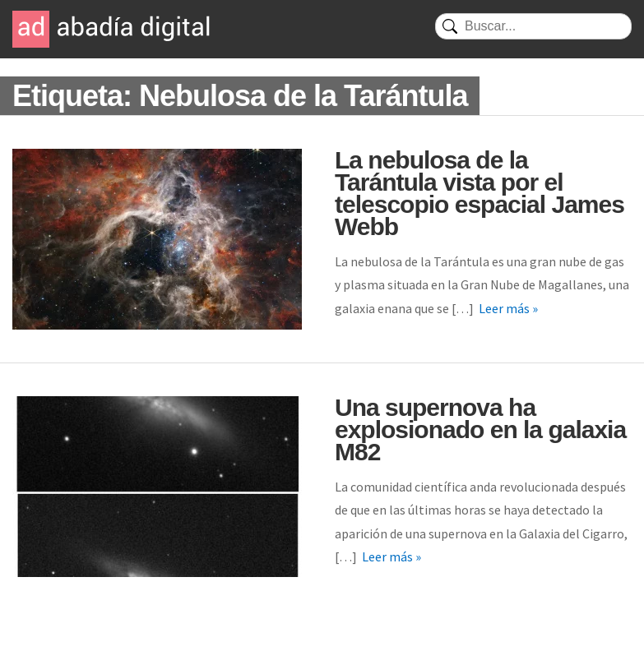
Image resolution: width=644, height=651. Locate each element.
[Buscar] (533, 26)
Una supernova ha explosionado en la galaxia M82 (480, 429)
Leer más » (508, 308)
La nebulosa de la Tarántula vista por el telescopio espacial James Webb (480, 193)
